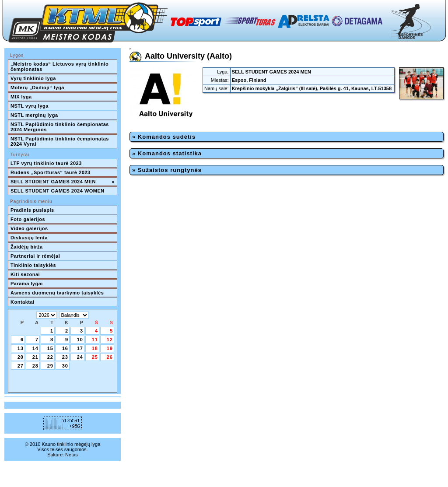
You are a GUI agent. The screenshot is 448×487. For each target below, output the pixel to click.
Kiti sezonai (25, 274)
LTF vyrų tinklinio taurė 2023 (46, 163)
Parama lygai (27, 284)
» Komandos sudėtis (164, 137)
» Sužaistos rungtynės (167, 170)
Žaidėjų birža (27, 247)
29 (50, 366)
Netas (72, 455)
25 (95, 357)
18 (95, 348)
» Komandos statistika (167, 153)
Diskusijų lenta (29, 238)
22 (50, 357)
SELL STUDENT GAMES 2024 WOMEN (58, 191)
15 (50, 348)
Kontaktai (23, 302)
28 (35, 366)
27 (21, 366)
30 (65, 366)
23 (65, 357)
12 (110, 340)
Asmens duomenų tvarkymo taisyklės (57, 293)
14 (35, 348)
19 (110, 348)
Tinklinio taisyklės (33, 265)
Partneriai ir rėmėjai (35, 256)
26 (110, 357)
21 (35, 357)
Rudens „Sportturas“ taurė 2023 (51, 172)
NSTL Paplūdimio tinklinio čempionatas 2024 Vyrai (60, 141)
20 (21, 357)
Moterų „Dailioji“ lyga (37, 88)
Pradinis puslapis (32, 210)
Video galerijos (29, 228)
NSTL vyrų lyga (30, 106)
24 (80, 357)
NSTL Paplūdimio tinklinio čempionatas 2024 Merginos (60, 127)
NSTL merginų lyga (34, 115)
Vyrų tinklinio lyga (33, 78)
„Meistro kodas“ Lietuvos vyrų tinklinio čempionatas (60, 67)
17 (80, 348)
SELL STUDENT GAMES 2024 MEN (63, 182)
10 (80, 340)
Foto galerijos (28, 219)
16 (65, 348)
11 (95, 340)
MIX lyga (21, 97)
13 (21, 348)
